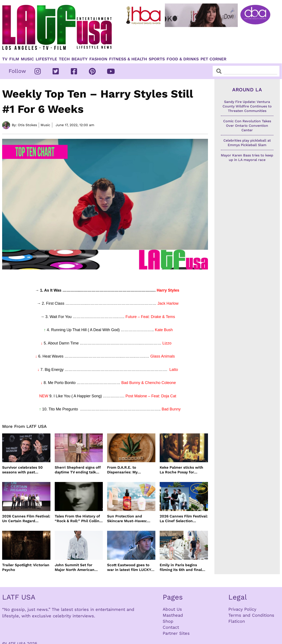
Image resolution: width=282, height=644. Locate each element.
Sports (157, 59)
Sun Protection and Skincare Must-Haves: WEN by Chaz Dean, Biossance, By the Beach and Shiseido (129, 519)
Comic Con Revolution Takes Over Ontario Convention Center (247, 126)
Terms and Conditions (251, 615)
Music (27, 59)
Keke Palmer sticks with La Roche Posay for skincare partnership (181, 470)
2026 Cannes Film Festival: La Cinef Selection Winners (184, 519)
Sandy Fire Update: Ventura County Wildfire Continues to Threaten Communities (247, 106)
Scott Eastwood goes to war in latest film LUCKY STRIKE (129, 567)
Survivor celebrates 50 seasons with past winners (22, 470)
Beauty (80, 59)
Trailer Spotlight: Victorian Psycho (26, 567)
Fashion (98, 59)
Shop (168, 621)
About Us (172, 609)
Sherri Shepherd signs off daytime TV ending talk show (78, 470)
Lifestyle (46, 59)
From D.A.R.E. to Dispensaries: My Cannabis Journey (123, 470)
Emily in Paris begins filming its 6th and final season (181, 567)
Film (14, 59)
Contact (171, 627)
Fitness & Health (128, 59)
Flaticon (237, 621)
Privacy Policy (242, 609)
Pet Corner (213, 59)
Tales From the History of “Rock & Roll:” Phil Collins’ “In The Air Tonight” (78, 519)
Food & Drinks (183, 59)
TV (5, 59)
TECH (64, 59)
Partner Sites (176, 633)
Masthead (173, 615)
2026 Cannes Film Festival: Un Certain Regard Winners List (26, 519)
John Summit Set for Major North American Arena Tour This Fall (75, 567)
